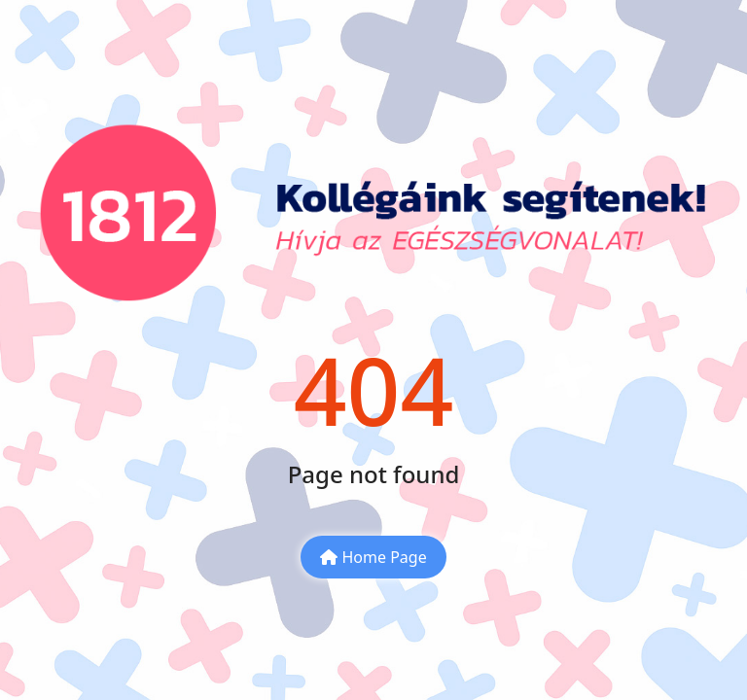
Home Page (373, 557)
